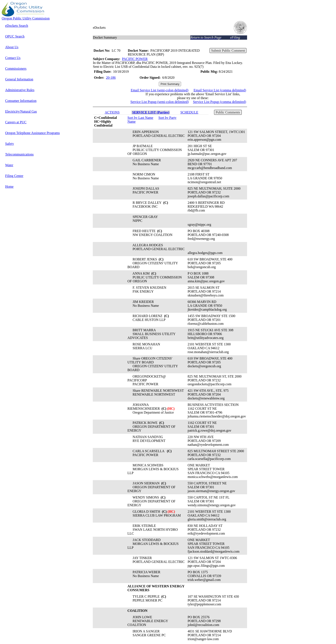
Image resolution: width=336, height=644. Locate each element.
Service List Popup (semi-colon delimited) (160, 102)
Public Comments (228, 112)
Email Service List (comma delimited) (220, 90)
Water (9, 165)
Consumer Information (21, 101)
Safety (10, 144)
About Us (12, 47)
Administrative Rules (20, 90)
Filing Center (14, 176)
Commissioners (16, 69)
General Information (19, 79)
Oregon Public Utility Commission (26, 18)
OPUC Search (15, 36)
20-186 (111, 78)
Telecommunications (19, 154)
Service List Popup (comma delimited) (219, 102)
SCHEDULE (189, 112)
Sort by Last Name (140, 118)
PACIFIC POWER (135, 59)
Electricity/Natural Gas (21, 111)
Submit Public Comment (228, 51)
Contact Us (13, 58)
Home (9, 187)
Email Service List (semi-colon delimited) (160, 90)
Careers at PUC (16, 122)
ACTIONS (112, 112)
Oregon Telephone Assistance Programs (32, 133)
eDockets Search (17, 26)
